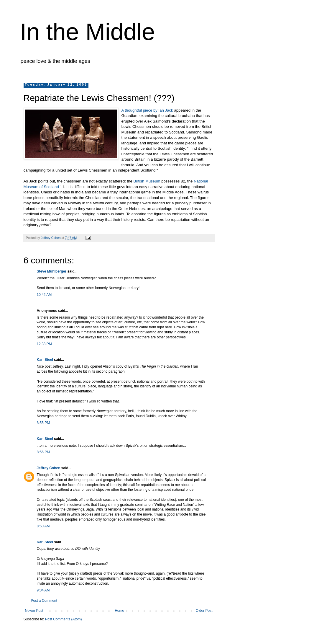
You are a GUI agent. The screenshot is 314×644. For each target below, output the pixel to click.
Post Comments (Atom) (64, 619)
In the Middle (88, 32)
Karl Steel (45, 360)
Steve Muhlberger (52, 271)
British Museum (147, 181)
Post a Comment (44, 601)
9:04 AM (43, 590)
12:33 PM (44, 344)
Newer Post (34, 611)
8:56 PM (43, 452)
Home (119, 611)
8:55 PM (43, 423)
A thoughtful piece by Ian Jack (148, 110)
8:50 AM (43, 526)
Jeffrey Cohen (49, 468)
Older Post (204, 611)
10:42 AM (44, 295)
